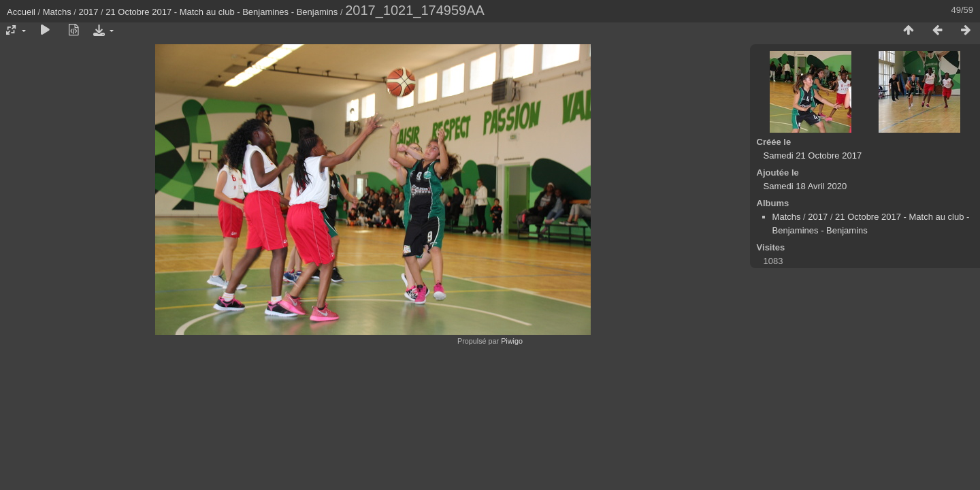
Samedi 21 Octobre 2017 (813, 156)
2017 (89, 12)
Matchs (57, 12)
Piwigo (512, 341)
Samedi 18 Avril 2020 (805, 186)
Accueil (21, 12)
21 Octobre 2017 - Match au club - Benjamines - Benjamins (222, 12)
